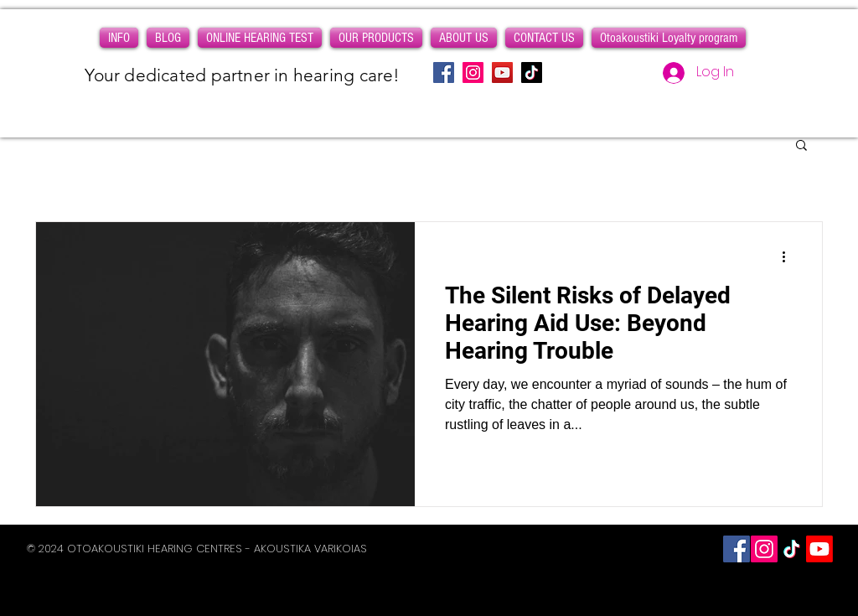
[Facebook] (444, 72)
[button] (119, 38)
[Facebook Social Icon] (737, 549)
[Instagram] (473, 72)
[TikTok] (532, 72)
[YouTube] (502, 72)
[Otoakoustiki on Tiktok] (792, 549)
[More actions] (789, 256)
